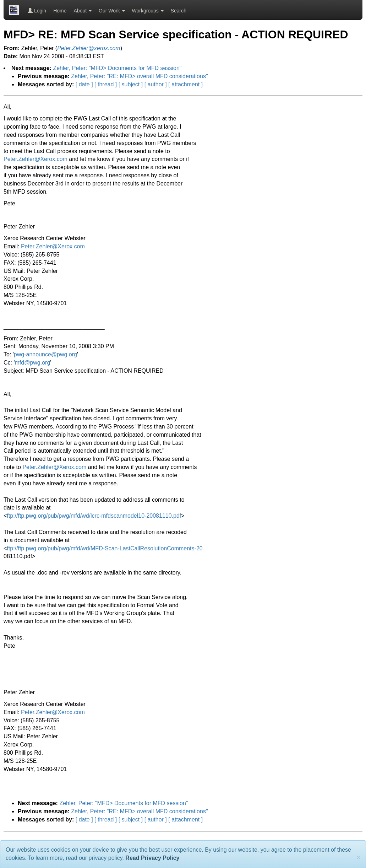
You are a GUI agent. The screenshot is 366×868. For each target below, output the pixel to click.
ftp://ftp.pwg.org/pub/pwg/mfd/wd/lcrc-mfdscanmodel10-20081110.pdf (94, 516)
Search (179, 11)
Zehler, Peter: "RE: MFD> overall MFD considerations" (139, 76)
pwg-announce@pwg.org (45, 354)
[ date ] (84, 84)
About (83, 11)
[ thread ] (106, 84)
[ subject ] (131, 84)
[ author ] (156, 84)
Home (60, 11)
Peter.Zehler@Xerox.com (35, 159)
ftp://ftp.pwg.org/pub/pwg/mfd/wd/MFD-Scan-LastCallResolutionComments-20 (105, 548)
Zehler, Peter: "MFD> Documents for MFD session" (117, 68)
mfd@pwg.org (33, 363)
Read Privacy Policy (152, 858)
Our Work (112, 11)
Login (37, 11)
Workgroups (148, 11)
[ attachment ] (185, 84)
